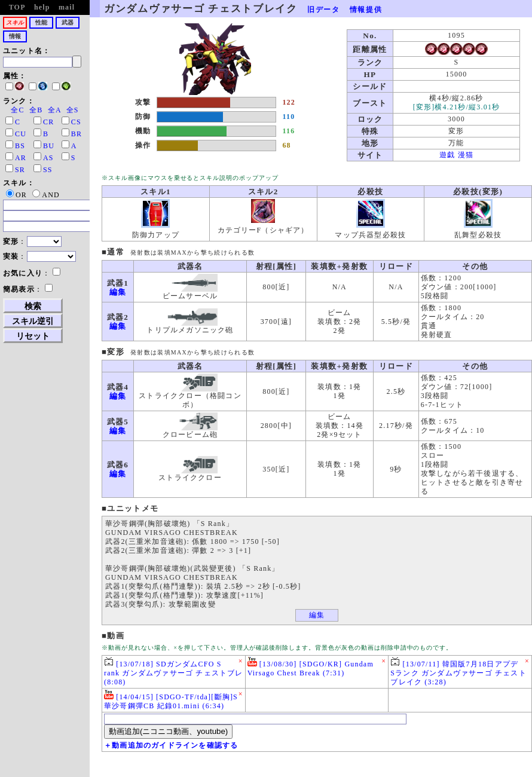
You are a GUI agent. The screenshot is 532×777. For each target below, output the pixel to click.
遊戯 (447, 155)
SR (20, 170)
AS (48, 158)
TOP (17, 7)
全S (73, 110)
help (42, 7)
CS (76, 122)
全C (17, 110)
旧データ (324, 10)
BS (20, 146)
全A (54, 110)
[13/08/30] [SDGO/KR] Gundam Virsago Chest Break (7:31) (311, 667)
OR (16, 195)
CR (48, 122)
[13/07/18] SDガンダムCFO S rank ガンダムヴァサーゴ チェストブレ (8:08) (174, 672)
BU (49, 146)
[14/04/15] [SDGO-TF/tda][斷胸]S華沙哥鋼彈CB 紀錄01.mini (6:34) (171, 700)
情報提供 (366, 10)
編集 (118, 292)
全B (36, 110)
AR (21, 158)
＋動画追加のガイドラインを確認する (171, 745)
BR (77, 134)
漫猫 (466, 155)
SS (48, 170)
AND (46, 195)
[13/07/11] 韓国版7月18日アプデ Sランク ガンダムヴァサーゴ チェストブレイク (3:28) (458, 672)
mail (67, 7)
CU (21, 134)
